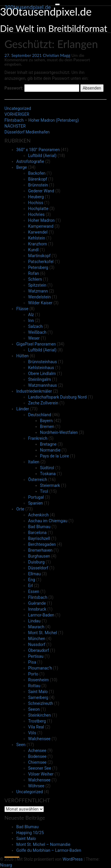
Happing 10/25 (30, 833)
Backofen (37, 173)
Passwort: (42, 88)
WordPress (73, 859)
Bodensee (37, 756)
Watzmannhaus (42, 385)
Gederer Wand (41, 191)
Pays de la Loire (54, 456)
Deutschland (40, 415)
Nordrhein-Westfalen (59, 432)
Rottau (34, 686)
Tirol (44, 491)
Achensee (37, 750)
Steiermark (50, 485)
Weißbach (37, 332)
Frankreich (38, 438)
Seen (21, 745)
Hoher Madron (41, 220)
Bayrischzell (39, 538)
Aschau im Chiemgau (48, 521)
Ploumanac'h (40, 668)
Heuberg (36, 197)
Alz (31, 315)
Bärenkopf (38, 179)
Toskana (48, 474)
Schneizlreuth (41, 703)
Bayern (46, 421)
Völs (32, 733)
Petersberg (38, 267)
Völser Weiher (41, 774)
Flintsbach (38, 597)
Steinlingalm (40, 379)
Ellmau (34, 574)
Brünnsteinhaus (42, 362)
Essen (34, 591)
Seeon (34, 709)
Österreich (38, 480)
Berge (22, 167)
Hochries (36, 214)
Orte (20, 509)
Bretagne (48, 444)
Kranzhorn (38, 244)
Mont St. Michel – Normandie (43, 844)
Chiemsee (37, 762)
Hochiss (36, 203)
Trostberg (37, 721)
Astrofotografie (30, 161)
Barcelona (37, 533)
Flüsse (22, 309)
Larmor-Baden (41, 615)
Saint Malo (38, 692)
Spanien (36, 503)
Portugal (36, 497)
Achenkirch (38, 515)
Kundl (33, 250)
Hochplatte (38, 209)
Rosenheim (38, 680)
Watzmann (38, 291)
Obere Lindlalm (42, 373)
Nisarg (6, 865)
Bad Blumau (39, 527)
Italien (34, 462)
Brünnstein (38, 185)
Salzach (35, 326)
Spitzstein (37, 285)
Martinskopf (39, 256)
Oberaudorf (38, 650)
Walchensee (39, 739)
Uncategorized (18, 108)
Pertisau (36, 656)
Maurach (36, 627)
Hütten (22, 356)
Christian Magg (56, 55)
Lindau (34, 621)
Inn (31, 320)
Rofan (34, 273)
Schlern (35, 279)
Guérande (37, 603)
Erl (30, 586)
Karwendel (38, 232)
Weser (34, 338)
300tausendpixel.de (28, 7)
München (37, 639)
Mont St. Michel (43, 633)
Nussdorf (37, 644)
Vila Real (36, 727)
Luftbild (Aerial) (42, 156)
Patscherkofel (41, 262)
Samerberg (38, 697)
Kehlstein (37, 238)
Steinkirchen (40, 715)
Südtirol (47, 468)
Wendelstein (39, 297)
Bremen (47, 426)
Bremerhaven (40, 550)
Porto (33, 674)
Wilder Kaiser (40, 303)
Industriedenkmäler (34, 391)
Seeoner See (40, 768)
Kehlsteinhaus (41, 368)
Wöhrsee (36, 786)
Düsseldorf (38, 568)
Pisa (32, 662)
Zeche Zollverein (43, 403)
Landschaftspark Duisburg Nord (57, 397)
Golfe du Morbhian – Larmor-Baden (49, 850)
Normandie (50, 450)
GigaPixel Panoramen (36, 344)
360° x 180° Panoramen (38, 150)
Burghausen (39, 556)
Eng (32, 580)
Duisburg (36, 562)
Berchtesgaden (42, 544)
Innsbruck (37, 609)
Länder (23, 409)
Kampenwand (41, 226)
